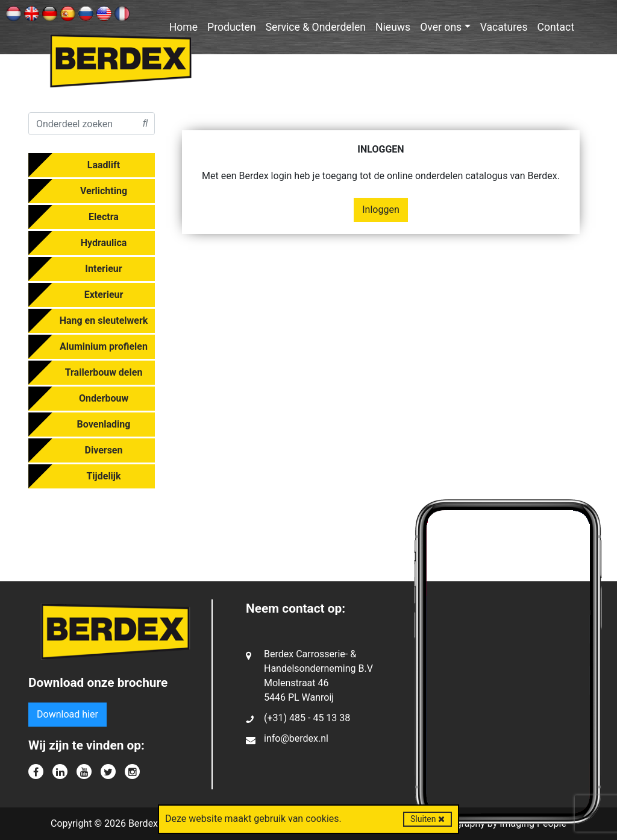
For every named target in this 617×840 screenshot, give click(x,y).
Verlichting (104, 191)
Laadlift (104, 165)
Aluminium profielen (104, 346)
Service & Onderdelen (316, 27)
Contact (556, 27)
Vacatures (504, 27)
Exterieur (104, 295)
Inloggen (381, 210)
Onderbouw (104, 398)
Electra (104, 217)
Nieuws (393, 27)
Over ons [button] (441, 27)
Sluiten (428, 819)
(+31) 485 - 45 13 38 (307, 718)
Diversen (104, 450)
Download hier (67, 714)
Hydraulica (104, 243)
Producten (232, 27)
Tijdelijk (103, 476)
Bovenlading (104, 424)
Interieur (103, 269)
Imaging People (533, 823)
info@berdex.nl (296, 738)
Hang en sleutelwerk (104, 321)
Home (183, 27)
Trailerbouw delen (104, 372)
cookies (322, 819)
